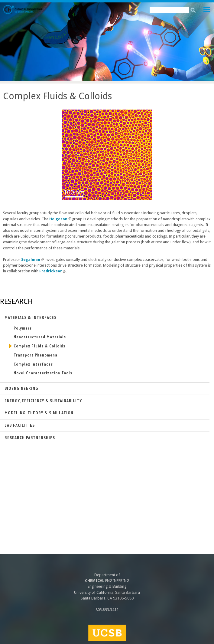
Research (16, 301)
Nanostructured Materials (40, 337)
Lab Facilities (20, 425)
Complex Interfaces (33, 364)
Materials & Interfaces (31, 317)
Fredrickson (53, 271)
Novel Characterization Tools (43, 373)
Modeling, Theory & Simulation (39, 413)
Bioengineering (21, 388)
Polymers (23, 328)
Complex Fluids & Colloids (39, 346)
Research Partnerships (30, 438)
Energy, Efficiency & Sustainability (43, 401)
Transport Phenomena (36, 355)
